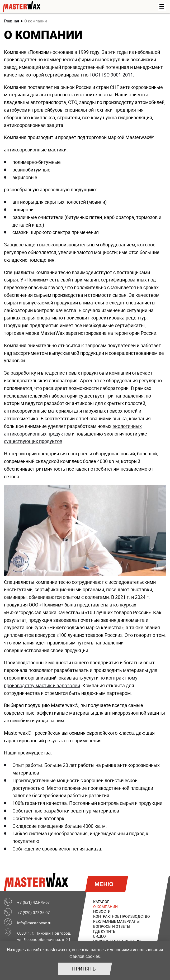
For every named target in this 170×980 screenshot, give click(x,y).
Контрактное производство (122, 916)
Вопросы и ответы (112, 926)
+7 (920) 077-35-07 (33, 912)
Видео (100, 936)
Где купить (104, 931)
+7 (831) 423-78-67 (33, 902)
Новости (102, 911)
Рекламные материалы (116, 921)
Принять (84, 969)
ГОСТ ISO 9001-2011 (111, 75)
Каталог (101, 902)
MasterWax (37, 882)
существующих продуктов (33, 441)
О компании (105, 907)
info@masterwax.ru (34, 923)
